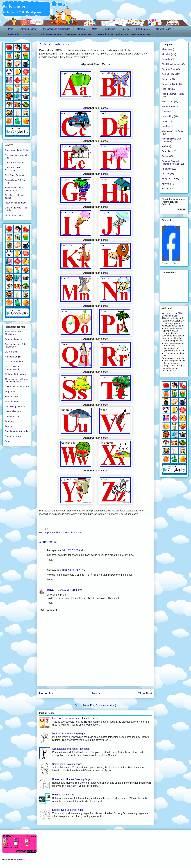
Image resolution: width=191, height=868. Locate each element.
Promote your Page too (171, 263)
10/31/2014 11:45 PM (70, 590)
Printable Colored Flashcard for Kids (171, 162)
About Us (30, 34)
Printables (76, 533)
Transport (10, 426)
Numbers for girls (13, 357)
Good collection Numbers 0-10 (13, 368)
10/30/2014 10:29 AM (74, 570)
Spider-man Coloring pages (67, 764)
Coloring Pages (164, 29)
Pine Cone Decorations (16, 175)
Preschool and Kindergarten (57, 29)
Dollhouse (167, 79)
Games (165, 111)
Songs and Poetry (170, 179)
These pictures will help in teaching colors (16, 380)
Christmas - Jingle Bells (16, 150)
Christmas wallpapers (15, 163)
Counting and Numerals (16, 431)
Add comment (49, 610)
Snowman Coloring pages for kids (14, 189)
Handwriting (109, 29)
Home (96, 693)
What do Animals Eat (64, 795)
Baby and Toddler (28, 29)
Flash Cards (63, 533)
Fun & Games (143, 29)
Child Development (171, 64)
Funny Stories (168, 106)
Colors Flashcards (14, 411)
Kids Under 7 (16, 6)
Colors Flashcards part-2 (17, 387)
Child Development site (172, 315)
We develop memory (15, 406)
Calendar (166, 59)
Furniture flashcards (15, 339)
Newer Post (47, 693)
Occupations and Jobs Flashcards (71, 749)
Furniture (9, 421)
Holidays (166, 126)
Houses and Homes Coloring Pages (72, 779)
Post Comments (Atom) (103, 705)
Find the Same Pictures (173, 94)
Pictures (166, 156)
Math (94, 29)
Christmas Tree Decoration (12, 169)
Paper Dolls (167, 151)
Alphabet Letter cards (15, 374)
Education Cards (170, 84)
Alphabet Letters (13, 402)
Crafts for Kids (169, 74)
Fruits (8, 441)
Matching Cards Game (173, 131)
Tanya (50, 590)
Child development (169, 225)
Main (11, 29)
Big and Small (12, 352)
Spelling (126, 29)
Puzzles (166, 174)
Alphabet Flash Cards (54, 44)
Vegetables (10, 392)
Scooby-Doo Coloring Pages (68, 810)
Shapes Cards (12, 397)
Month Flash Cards (14, 215)
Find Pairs (167, 89)
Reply (50, 560)
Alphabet (81, 29)
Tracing (165, 189)
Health (165, 121)
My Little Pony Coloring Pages (69, 734)
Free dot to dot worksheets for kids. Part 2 (75, 718)
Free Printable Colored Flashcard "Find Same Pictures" (125, 34)
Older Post (145, 693)
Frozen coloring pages (16, 203)
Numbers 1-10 (12, 416)
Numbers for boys (14, 436)
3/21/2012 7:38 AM (72, 550)
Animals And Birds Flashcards (14, 333)
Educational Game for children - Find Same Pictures (66, 34)
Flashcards (14, 34)
